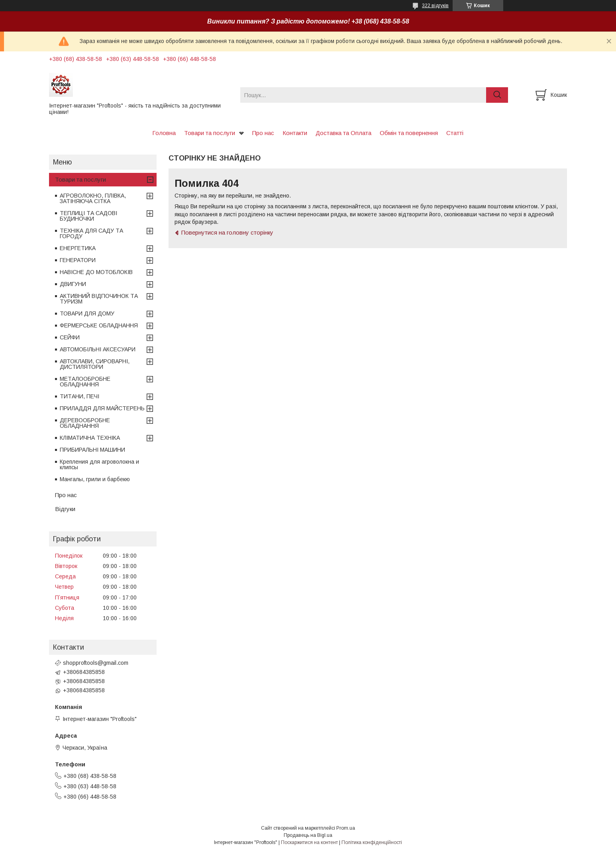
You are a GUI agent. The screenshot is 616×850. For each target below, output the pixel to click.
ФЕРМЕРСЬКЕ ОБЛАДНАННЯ (99, 325)
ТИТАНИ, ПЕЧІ (79, 396)
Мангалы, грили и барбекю (95, 479)
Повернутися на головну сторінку (227, 232)
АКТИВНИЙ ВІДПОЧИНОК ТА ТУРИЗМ (99, 299)
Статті (455, 133)
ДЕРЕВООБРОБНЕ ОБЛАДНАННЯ (85, 423)
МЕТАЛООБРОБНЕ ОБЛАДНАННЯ (85, 382)
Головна (164, 133)
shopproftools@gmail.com (96, 663)
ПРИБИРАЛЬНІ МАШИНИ (92, 450)
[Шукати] (497, 95)
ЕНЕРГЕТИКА (78, 248)
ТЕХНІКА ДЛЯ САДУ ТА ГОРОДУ (91, 233)
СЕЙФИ (70, 337)
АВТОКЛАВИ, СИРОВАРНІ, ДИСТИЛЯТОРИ (95, 364)
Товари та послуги (210, 133)
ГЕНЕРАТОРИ (78, 260)
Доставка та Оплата (343, 133)
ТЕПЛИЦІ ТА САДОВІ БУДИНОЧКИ (88, 216)
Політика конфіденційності (372, 842)
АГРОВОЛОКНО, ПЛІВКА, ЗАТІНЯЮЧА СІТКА (93, 198)
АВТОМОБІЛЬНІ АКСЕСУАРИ (98, 349)
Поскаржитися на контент (309, 842)
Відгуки (65, 509)
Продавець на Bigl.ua (308, 835)
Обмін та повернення (409, 133)
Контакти (295, 133)
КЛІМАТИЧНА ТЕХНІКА (90, 438)
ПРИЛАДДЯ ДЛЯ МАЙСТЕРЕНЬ (102, 408)
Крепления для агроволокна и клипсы (99, 464)
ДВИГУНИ (73, 284)
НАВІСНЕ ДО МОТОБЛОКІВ (96, 272)
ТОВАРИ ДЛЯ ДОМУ (87, 313)
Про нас (263, 133)
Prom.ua (346, 828)
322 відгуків (435, 6)
